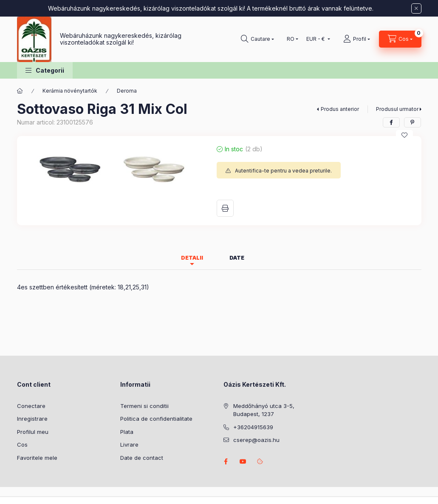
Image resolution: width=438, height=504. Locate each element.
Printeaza (225, 208)
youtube (243, 462)
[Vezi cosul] (400, 39)
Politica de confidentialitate (156, 419)
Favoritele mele (37, 458)
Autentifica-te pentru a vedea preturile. (283, 171)
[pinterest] (413, 122)
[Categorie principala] (20, 91)
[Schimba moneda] (316, 39)
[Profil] (357, 39)
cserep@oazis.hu (256, 440)
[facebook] (391, 122)
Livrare (129, 445)
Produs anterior (340, 109)
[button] (45, 70)
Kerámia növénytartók (70, 91)
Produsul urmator (397, 109)
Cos (22, 445)
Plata (127, 432)
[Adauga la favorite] (404, 135)
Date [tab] (237, 258)
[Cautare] (257, 39)
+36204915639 (253, 427)
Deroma (127, 91)
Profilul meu (33, 432)
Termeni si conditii (144, 406)
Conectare (31, 406)
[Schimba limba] (291, 39)
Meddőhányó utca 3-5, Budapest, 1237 (264, 410)
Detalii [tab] (192, 258)
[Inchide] (416, 8)
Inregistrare (32, 419)
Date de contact (142, 458)
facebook (226, 462)
